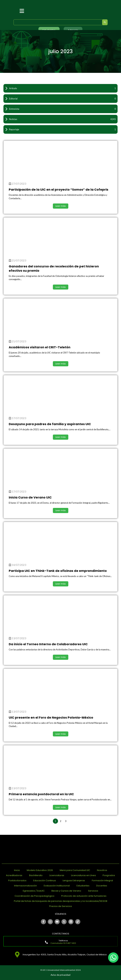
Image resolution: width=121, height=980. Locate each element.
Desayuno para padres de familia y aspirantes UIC (50, 424)
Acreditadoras (14, 875)
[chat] (113, 958)
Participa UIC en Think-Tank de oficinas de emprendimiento (58, 571)
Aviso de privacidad (60, 975)
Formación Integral (102, 880)
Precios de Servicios (61, 906)
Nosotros (102, 870)
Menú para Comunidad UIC (75, 870)
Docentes (102, 886)
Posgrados (109, 875)
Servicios (93, 891)
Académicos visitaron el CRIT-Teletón (40, 347)
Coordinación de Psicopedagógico (34, 896)
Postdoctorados (17, 880)
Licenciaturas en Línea (83, 875)
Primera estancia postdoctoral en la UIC (41, 794)
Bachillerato (36, 875)
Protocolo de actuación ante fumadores (84, 896)
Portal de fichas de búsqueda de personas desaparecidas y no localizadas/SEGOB (61, 901)
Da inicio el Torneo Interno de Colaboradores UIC (48, 644)
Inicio (17, 870)
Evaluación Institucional (57, 886)
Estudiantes (83, 886)
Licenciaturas (57, 875)
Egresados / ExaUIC (34, 891)
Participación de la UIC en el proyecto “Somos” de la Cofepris (59, 190)
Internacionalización (25, 886)
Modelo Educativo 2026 (40, 870)
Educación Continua (45, 880)
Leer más (61, 206)
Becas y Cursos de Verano (66, 891)
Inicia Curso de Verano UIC (30, 497)
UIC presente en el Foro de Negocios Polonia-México (51, 717)
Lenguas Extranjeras (74, 880)
